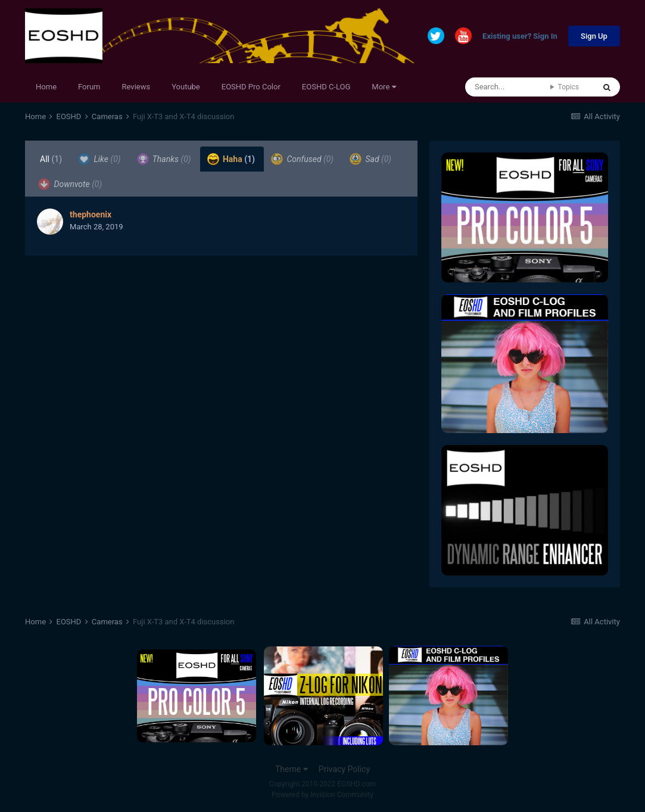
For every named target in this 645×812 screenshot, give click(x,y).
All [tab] (51, 159)
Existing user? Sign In (520, 37)
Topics (569, 87)
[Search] (508, 87)
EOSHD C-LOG (326, 87)
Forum (89, 87)
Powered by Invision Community (322, 795)
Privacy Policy (344, 769)
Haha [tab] (231, 159)
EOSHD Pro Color (251, 87)
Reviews (136, 87)
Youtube (186, 87)
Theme (292, 769)
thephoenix (91, 214)
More (384, 87)
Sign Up (594, 36)
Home (46, 87)
